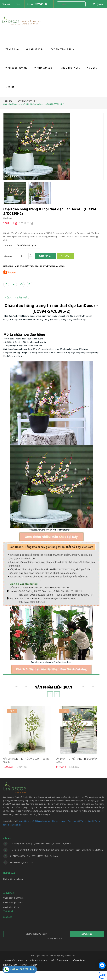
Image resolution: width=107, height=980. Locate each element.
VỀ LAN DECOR (35, 49)
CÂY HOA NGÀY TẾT (27, 101)
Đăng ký (19, 4)
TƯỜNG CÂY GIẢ (44, 68)
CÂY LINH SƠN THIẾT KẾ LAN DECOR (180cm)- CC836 (27, 769)
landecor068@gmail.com (22, 871)
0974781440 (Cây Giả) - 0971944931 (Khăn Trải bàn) (34, 865)
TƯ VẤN (92, 68)
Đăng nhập (6, 4)
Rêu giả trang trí (59, 830)
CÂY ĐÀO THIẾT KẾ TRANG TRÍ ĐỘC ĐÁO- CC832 (77, 769)
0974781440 (41, 4)
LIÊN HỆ (10, 87)
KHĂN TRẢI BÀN (71, 68)
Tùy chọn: (8, 245)
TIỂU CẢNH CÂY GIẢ (17, 68)
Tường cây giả (86, 830)
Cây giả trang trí (26, 830)
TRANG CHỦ (12, 49)
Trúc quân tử (73, 830)
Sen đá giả (17, 834)
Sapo (74, 964)
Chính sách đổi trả (11, 916)
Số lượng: (8, 256)
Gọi (65, 256)
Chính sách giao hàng (13, 911)
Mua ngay (45, 256)
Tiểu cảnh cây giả (43, 830)
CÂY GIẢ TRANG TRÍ (62, 49)
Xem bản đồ (87, 943)
